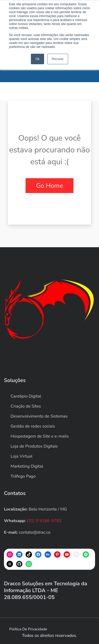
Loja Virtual (22, 456)
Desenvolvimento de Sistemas (39, 416)
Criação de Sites (26, 406)
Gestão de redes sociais (33, 426)
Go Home (50, 186)
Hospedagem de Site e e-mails (40, 436)
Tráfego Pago (23, 476)
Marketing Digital (27, 466)
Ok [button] (37, 59)
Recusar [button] (58, 59)
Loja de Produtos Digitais (34, 446)
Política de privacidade (28, 629)
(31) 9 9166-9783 (44, 521)
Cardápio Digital (26, 396)
